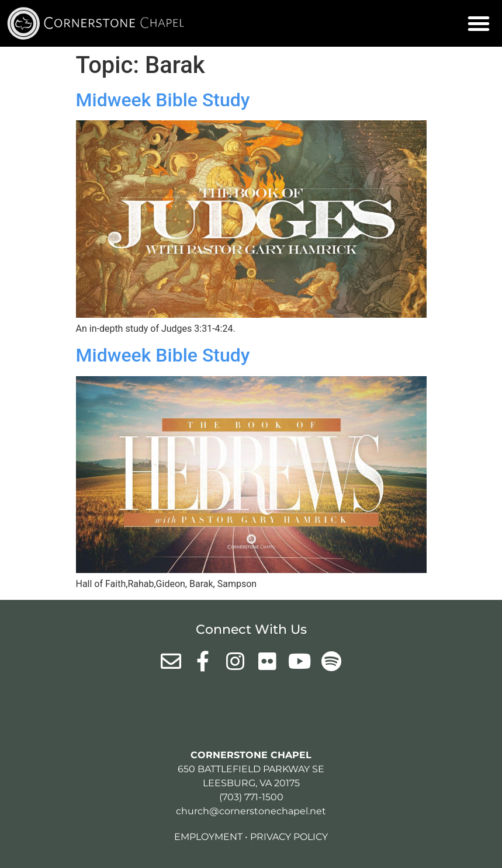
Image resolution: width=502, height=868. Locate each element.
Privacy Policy (289, 837)
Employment (208, 837)
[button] (479, 23)
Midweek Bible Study (163, 100)
